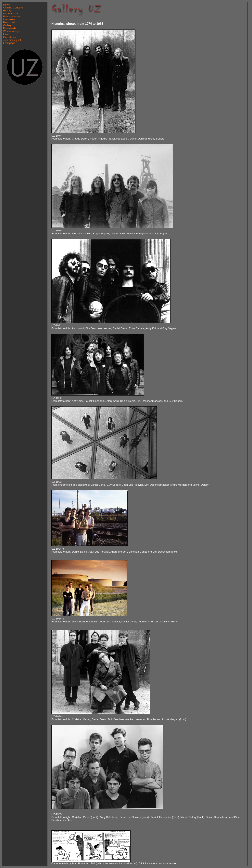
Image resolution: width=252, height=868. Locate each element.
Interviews (9, 19)
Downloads (10, 28)
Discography (10, 13)
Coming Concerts (13, 8)
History (7, 11)
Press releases (12, 16)
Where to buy (11, 31)
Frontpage (9, 43)
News (6, 5)
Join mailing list (12, 40)
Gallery (7, 25)
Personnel (9, 22)
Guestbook (9, 37)
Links (6, 34)
